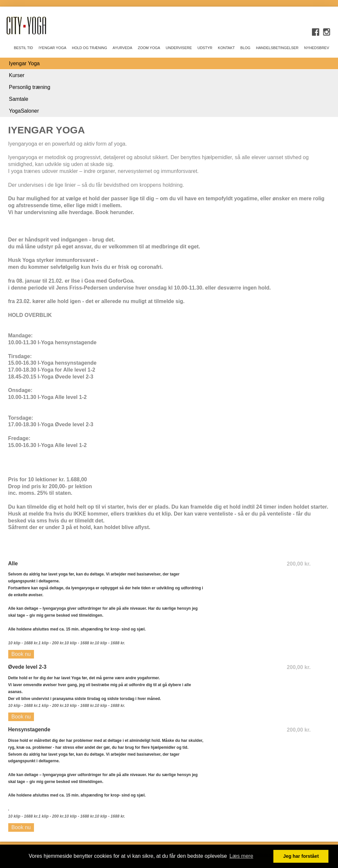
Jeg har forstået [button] (301, 856)
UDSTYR (205, 48)
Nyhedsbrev (317, 48)
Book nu (21, 654)
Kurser (17, 75)
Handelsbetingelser (277, 48)
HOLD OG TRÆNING (90, 48)
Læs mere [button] (241, 856)
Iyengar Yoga (24, 63)
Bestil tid (23, 48)
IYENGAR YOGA (52, 48)
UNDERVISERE (179, 48)
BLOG (246, 48)
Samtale (19, 99)
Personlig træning (30, 87)
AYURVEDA (123, 48)
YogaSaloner (24, 111)
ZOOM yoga (149, 48)
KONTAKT (226, 48)
